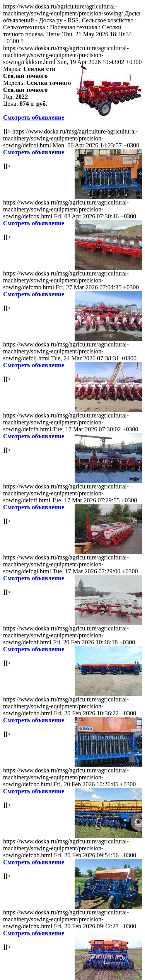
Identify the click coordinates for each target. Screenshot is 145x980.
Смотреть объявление (34, 117)
